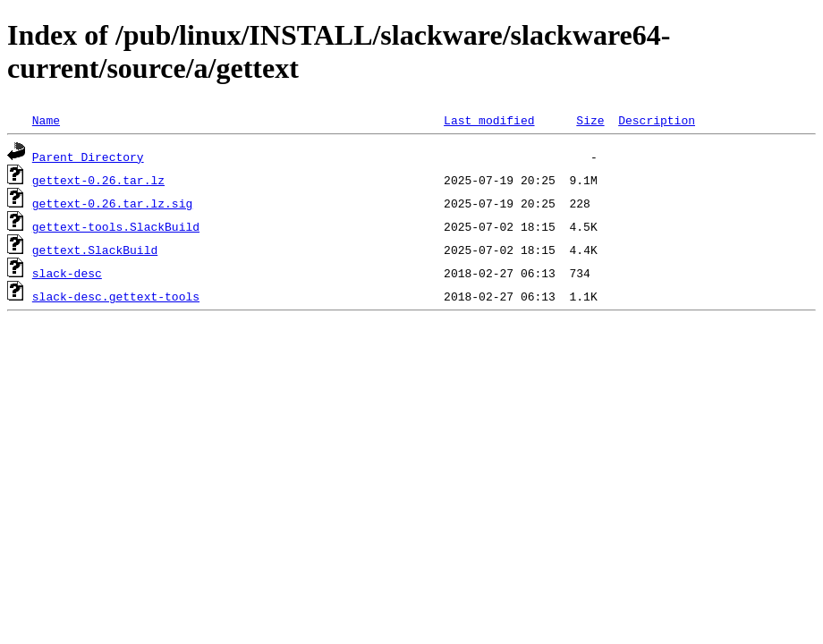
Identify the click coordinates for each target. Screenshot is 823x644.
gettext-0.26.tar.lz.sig (112, 203)
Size (590, 120)
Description (657, 120)
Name (46, 120)
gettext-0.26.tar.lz (98, 180)
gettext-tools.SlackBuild (116, 226)
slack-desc (67, 273)
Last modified (489, 120)
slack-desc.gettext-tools (116, 296)
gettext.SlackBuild (95, 250)
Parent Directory (88, 157)
